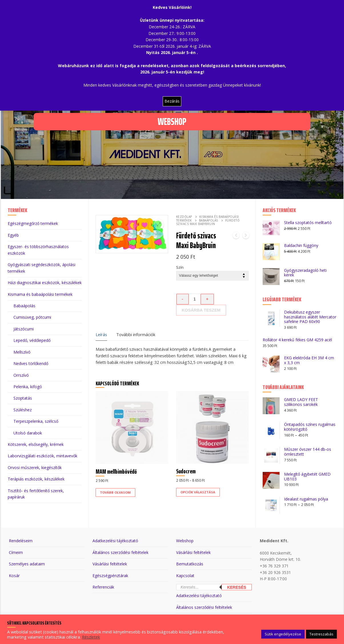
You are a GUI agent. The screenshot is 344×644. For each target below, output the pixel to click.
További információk (136, 334)
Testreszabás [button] (321, 634)
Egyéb (13, 235)
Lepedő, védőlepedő (32, 340)
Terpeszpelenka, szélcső (36, 421)
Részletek (91, 637)
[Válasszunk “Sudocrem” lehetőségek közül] (198, 492)
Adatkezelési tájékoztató (115, 541)
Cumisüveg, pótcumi (32, 317)
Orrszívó (21, 375)
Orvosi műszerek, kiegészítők (35, 467)
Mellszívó (22, 352)
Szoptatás (23, 398)
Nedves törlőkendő (31, 363)
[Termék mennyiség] (195, 299)
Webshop (185, 541)
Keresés (237, 587)
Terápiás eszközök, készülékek (36, 479)
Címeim (16, 552)
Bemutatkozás (190, 564)
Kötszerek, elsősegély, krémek (36, 444)
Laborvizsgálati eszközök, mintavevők (43, 456)
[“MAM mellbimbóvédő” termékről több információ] (115, 493)
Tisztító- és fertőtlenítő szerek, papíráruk (36, 494)
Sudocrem (186, 471)
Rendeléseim (21, 541)
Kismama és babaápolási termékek (40, 294)
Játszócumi (24, 329)
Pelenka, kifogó (28, 387)
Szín (180, 267)
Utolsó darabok (28, 433)
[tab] (101, 335)
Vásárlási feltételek (110, 564)
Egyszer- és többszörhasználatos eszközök (38, 250)
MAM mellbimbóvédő (116, 471)
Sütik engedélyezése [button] (283, 634)
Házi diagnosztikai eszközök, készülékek (45, 283)
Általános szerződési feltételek (120, 552)
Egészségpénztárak (110, 576)
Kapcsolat (185, 576)
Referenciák (103, 587)
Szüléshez (23, 410)
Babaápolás (209, 220)
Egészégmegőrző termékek (33, 223)
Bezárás (172, 101)
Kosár (14, 576)
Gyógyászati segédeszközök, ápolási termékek (42, 268)
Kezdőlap (184, 217)
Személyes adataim (27, 564)
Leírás (101, 334)
